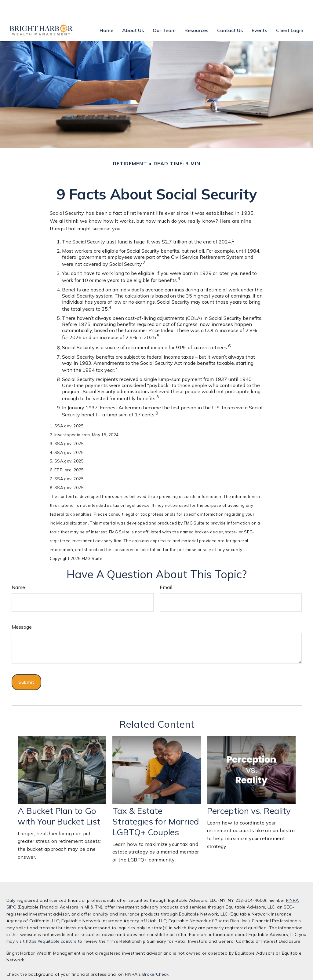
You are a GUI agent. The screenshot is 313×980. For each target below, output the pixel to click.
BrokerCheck (155, 956)
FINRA (292, 882)
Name (18, 569)
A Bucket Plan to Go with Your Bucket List (59, 798)
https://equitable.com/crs (51, 923)
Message (22, 609)
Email (166, 569)
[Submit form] (26, 664)
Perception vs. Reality (249, 792)
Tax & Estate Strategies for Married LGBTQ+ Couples (156, 803)
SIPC (11, 889)
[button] (106, 12)
